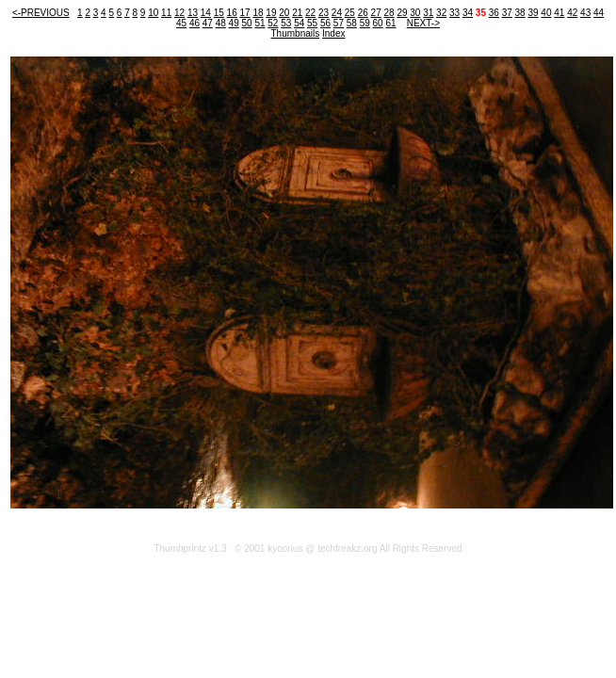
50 (247, 23)
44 (599, 13)
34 (468, 13)
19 (271, 13)
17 (245, 13)
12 (179, 13)
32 (441, 13)
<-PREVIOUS (41, 13)
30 (415, 13)
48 (221, 23)
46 (195, 23)
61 (390, 23)
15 (219, 13)
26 (363, 13)
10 (153, 13)
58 (352, 23)
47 (208, 23)
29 (402, 13)
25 (350, 13)
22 (310, 13)
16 (232, 13)
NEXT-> (423, 23)
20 (284, 13)
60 (378, 23)
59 (365, 23)
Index (333, 33)
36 (494, 13)
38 (520, 13)
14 (206, 13)
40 (546, 13)
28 (389, 13)
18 (258, 13)
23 (324, 13)
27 (376, 13)
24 (337, 13)
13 (193, 13)
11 (166, 13)
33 (454, 13)
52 (273, 23)
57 (339, 23)
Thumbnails (296, 33)
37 (507, 13)
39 (533, 13)
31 (428, 13)
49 (234, 23)
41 (559, 13)
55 (312, 23)
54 (299, 23)
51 (259, 23)
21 (297, 13)
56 (325, 23)
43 (585, 13)
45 (181, 23)
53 (286, 23)
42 (572, 13)
